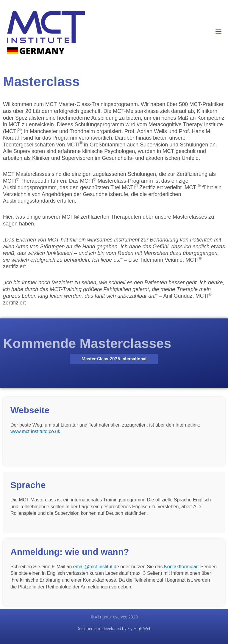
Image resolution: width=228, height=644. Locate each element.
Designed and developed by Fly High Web (114, 629)
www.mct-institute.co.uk (35, 431)
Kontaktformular (181, 567)
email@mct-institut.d (95, 567)
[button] (219, 31)
